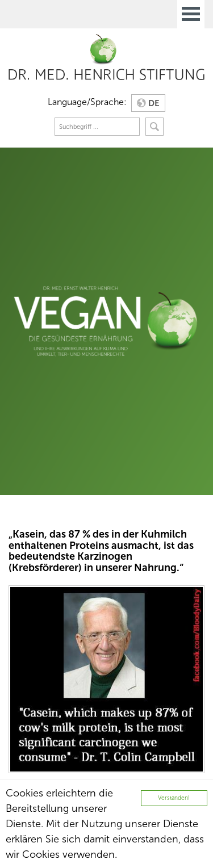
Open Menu (191, 14)
